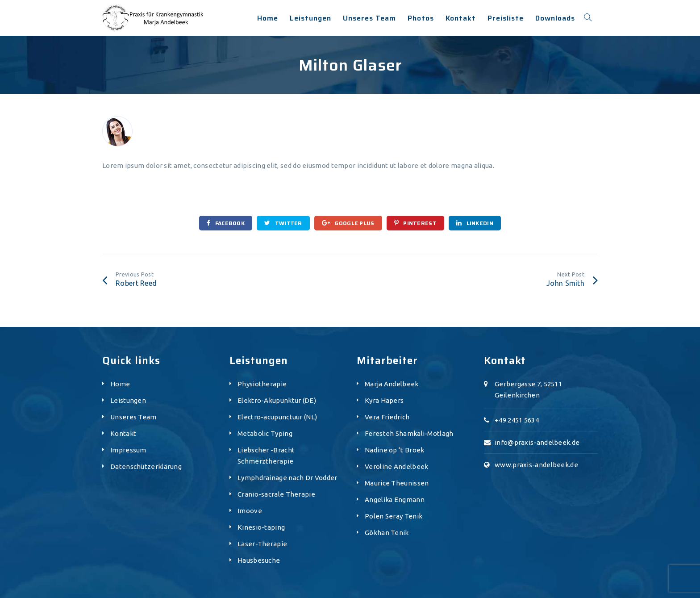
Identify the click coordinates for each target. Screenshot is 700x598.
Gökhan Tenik (387, 533)
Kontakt (123, 433)
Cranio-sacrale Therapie (276, 494)
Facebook (226, 223)
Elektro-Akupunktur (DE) (277, 400)
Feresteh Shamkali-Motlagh (409, 433)
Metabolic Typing (265, 433)
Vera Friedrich (387, 417)
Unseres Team (133, 417)
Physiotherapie (262, 384)
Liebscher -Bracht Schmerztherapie (266, 456)
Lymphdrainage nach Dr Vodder (287, 478)
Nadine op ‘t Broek (394, 450)
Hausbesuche (259, 560)
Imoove (250, 511)
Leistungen (128, 400)
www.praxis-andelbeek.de (536, 465)
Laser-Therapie (262, 544)
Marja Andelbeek (392, 384)
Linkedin (475, 223)
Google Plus (348, 223)
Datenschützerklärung (146, 466)
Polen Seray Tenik (394, 516)
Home (120, 384)
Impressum (128, 450)
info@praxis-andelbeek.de (537, 442)
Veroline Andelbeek (396, 466)
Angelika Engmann (395, 500)
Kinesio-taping (261, 527)
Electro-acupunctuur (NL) (277, 417)
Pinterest (415, 223)
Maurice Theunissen (397, 483)
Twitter (283, 223)
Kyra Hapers (384, 400)
